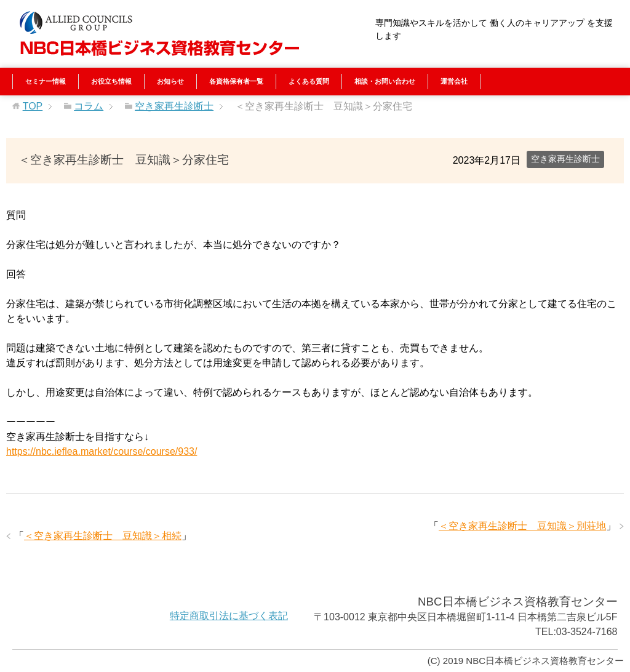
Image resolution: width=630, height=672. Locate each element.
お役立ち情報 (111, 81)
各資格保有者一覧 (236, 81)
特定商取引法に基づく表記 (229, 616)
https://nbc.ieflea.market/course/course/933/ (102, 451)
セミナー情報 (46, 81)
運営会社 (454, 81)
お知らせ (170, 81)
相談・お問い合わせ (385, 81)
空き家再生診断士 (565, 159)
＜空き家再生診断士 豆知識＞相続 (103, 536)
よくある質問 (309, 81)
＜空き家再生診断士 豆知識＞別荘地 (522, 526)
